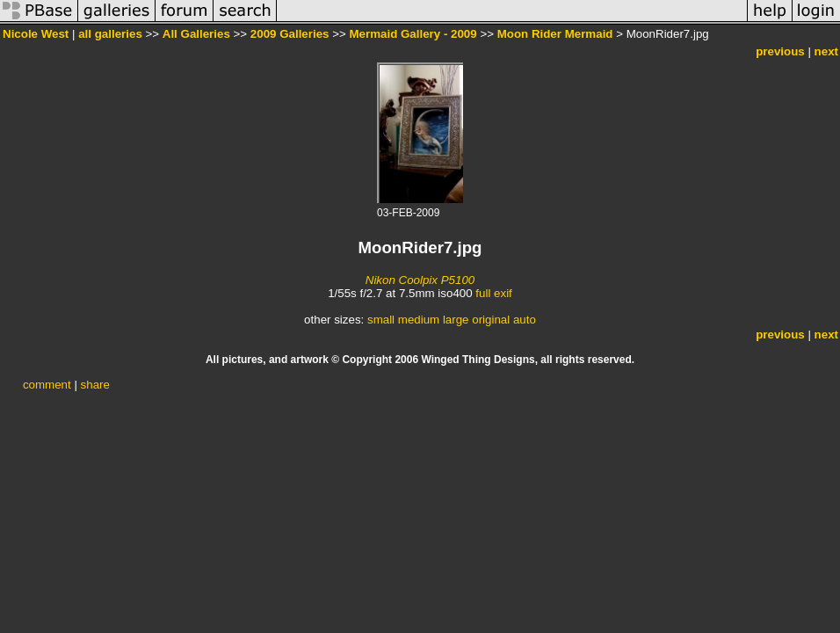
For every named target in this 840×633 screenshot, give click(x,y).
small (381, 320)
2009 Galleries (290, 34)
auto (525, 320)
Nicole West (36, 34)
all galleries (110, 34)
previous (780, 51)
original (491, 320)
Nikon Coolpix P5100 (420, 280)
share (95, 385)
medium (419, 320)
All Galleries (196, 34)
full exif (493, 293)
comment (47, 385)
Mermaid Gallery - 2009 (413, 34)
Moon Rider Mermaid (555, 34)
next (826, 51)
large (456, 320)
